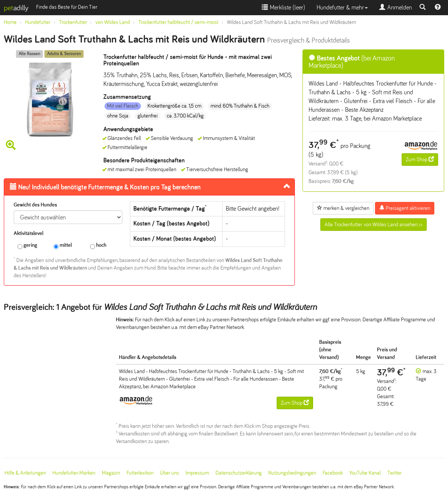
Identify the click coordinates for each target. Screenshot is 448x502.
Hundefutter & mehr (342, 7)
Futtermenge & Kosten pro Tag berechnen (105, 187)
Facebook (333, 473)
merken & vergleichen (343, 208)
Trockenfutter (73, 22)
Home (10, 22)
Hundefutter (38, 22)
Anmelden (396, 7)
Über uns (169, 473)
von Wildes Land (113, 22)
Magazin (111, 473)
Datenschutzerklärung (239, 473)
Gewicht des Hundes (35, 205)
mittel (63, 245)
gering (27, 245)
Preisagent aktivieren (405, 208)
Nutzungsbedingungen (292, 473)
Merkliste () (283, 7)
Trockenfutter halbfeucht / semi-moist (178, 22)
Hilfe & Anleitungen (25, 473)
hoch (98, 245)
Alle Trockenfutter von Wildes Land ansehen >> (374, 225)
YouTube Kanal (365, 473)
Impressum (197, 473)
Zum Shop (420, 159)
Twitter (394, 473)
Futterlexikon (140, 473)
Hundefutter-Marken (74, 473)
